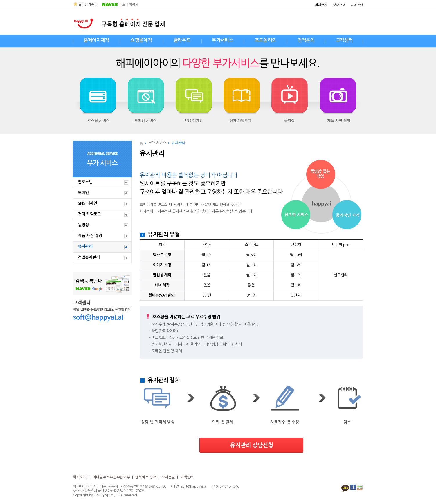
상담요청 (339, 5)
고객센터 (344, 40)
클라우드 (182, 40)
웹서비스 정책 (146, 477)
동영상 (83, 225)
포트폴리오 (265, 40)
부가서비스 (222, 40)
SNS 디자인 (88, 203)
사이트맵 (357, 5)
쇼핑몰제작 (141, 40)
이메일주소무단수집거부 (111, 477)
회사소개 (80, 477)
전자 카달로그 (89, 214)
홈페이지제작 (96, 40)
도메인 (83, 193)
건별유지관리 (89, 257)
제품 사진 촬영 (90, 236)
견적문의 (306, 40)
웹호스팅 (85, 182)
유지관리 (85, 246)
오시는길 (168, 477)
